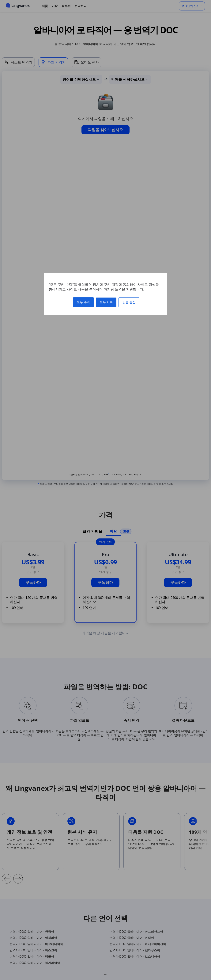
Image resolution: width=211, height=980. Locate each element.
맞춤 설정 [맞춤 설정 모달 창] (129, 302)
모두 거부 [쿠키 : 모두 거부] (106, 302)
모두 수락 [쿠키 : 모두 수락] (83, 302)
